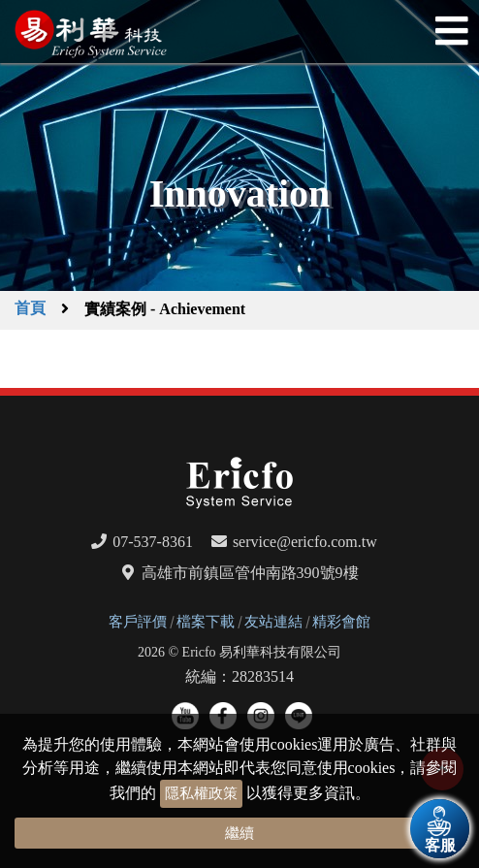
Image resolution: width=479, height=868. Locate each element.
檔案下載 (206, 622)
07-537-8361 (153, 542)
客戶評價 (138, 622)
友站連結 (273, 622)
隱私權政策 (201, 793)
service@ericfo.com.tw (305, 542)
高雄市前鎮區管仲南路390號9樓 (250, 573)
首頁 (30, 308)
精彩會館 (341, 622)
